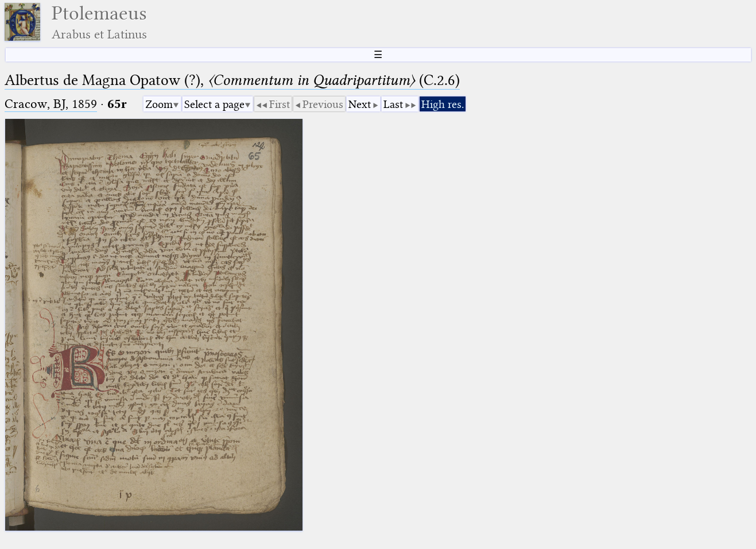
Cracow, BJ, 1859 (51, 104)
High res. (443, 104)
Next (360, 104)
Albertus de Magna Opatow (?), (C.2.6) (232, 80)
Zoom (159, 104)
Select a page (214, 104)
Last (393, 104)
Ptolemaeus (99, 22)
